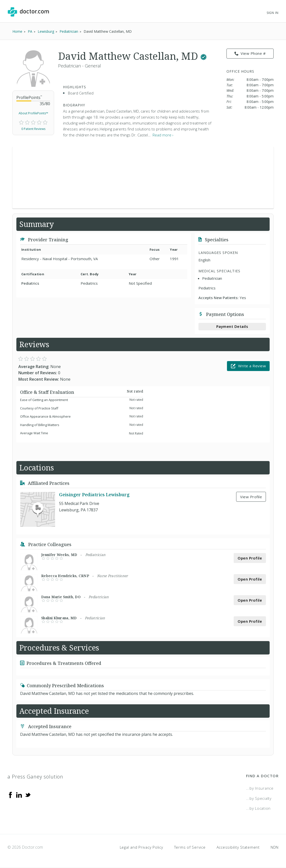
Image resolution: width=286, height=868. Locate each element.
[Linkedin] (19, 795)
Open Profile (250, 558)
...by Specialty (259, 798)
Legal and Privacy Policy (142, 847)
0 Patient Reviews (33, 129)
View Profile (251, 497)
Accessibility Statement (238, 847)
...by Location (258, 808)
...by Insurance (260, 788)
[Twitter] (28, 795)
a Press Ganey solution (35, 777)
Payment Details (232, 326)
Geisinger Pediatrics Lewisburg (94, 495)
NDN (275, 847)
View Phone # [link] (250, 54)
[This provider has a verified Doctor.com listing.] (204, 56)
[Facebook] (10, 795)
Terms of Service (190, 847)
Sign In (273, 13)
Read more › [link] (163, 135)
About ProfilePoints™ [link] (33, 113)
